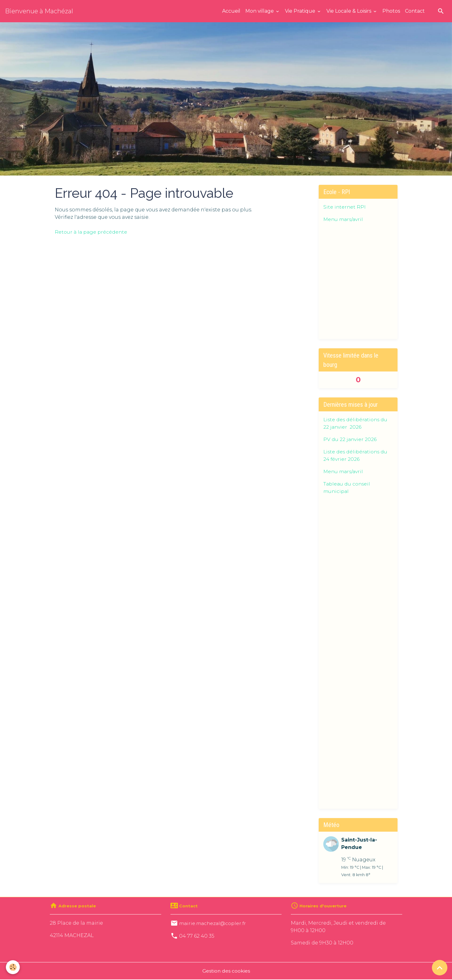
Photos (391, 11)
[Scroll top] (440, 968)
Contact (415, 11)
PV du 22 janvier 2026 (350, 439)
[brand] (39, 11)
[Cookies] (13, 967)
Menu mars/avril (344, 219)
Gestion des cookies (226, 971)
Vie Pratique (301, 11)
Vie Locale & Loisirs (349, 11)
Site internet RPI (345, 207)
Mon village (260, 11)
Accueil (231, 11)
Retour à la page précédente (92, 232)
